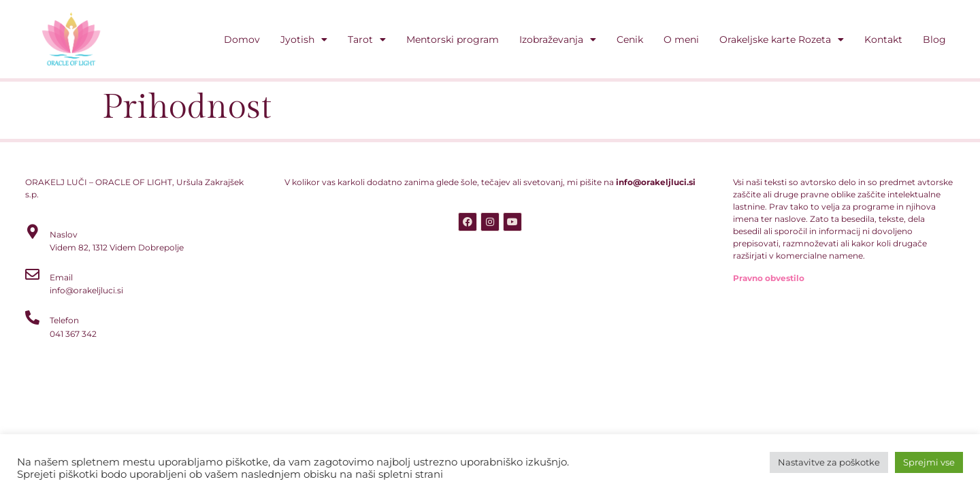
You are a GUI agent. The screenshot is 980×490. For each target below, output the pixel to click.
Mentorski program (453, 39)
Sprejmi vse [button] (929, 462)
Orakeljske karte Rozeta (782, 39)
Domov (242, 39)
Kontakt (883, 39)
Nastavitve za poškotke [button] (829, 462)
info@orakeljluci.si (656, 182)
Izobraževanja (558, 39)
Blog (934, 39)
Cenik (630, 39)
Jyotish (304, 39)
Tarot (367, 39)
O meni (681, 39)
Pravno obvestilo (769, 278)
